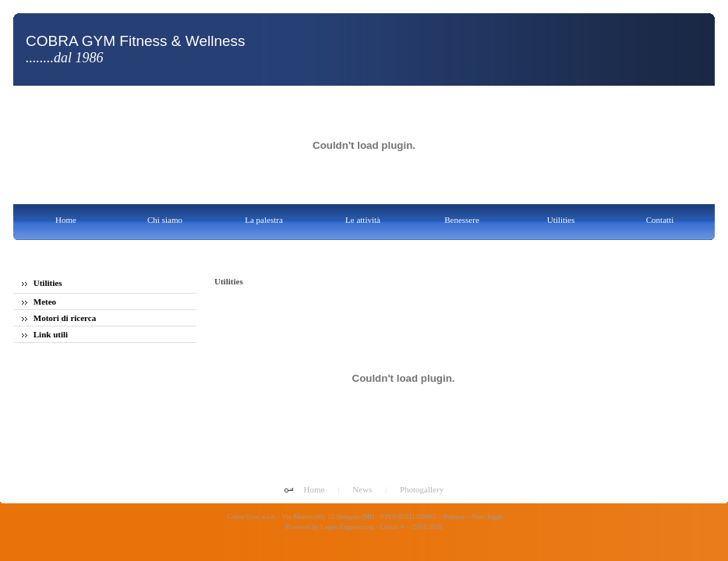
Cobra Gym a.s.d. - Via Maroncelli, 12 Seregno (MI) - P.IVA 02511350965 (331, 517)
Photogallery (422, 489)
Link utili (45, 334)
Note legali (488, 517)
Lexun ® (392, 527)
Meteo (39, 302)
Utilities (42, 283)
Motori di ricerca (59, 318)
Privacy (454, 517)
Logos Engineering (347, 527)
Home (315, 489)
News (362, 489)
